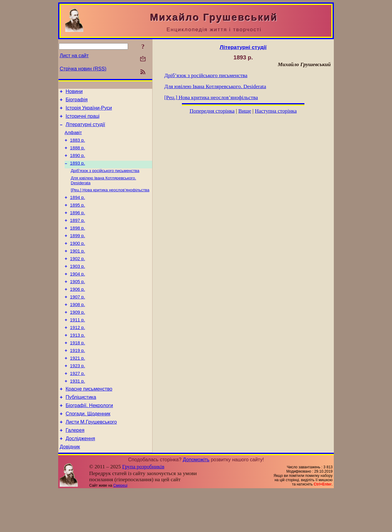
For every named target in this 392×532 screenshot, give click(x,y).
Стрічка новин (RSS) (83, 69)
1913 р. (78, 364)
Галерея (75, 470)
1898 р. (78, 244)
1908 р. (78, 329)
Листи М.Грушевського (91, 461)
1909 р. (78, 338)
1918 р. (78, 372)
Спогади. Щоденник (88, 451)
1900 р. (78, 261)
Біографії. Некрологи (89, 442)
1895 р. (78, 218)
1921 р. (78, 389)
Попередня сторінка (212, 111)
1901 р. (78, 269)
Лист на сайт (74, 56)
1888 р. (78, 155)
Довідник (70, 488)
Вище (245, 111)
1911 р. (78, 347)
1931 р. (78, 415)
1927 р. (78, 406)
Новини (74, 92)
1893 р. (78, 172)
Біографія (77, 101)
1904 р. (78, 295)
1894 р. (78, 209)
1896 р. (78, 227)
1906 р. (78, 312)
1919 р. (78, 381)
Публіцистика (81, 433)
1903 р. (78, 287)
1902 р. (78, 278)
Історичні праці (83, 120)
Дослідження (80, 479)
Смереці (120, 527)
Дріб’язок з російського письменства (105, 180)
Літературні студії (85, 129)
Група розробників (143, 508)
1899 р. (78, 252)
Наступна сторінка (276, 111)
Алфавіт (73, 138)
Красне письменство (89, 424)
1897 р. (78, 235)
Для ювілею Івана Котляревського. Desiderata (215, 86)
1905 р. (78, 304)
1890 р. (78, 164)
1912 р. (78, 355)
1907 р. (78, 321)
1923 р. (78, 398)
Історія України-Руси (89, 111)
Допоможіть (196, 501)
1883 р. (78, 147)
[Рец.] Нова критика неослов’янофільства (110, 201)
